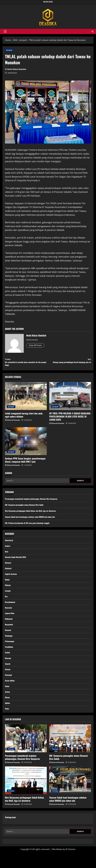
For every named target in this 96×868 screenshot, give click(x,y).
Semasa (8, 682)
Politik (8, 664)
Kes (6, 603)
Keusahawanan (11, 609)
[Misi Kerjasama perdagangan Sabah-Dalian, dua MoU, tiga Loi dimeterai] (26, 796)
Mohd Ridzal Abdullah (17, 69)
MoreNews (57, 865)
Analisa (8, 549)
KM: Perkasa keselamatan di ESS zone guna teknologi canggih (30, 525)
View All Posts (35, 345)
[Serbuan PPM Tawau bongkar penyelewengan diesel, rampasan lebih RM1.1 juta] (26, 444)
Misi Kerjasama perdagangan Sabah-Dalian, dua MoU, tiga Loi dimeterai (33, 513)
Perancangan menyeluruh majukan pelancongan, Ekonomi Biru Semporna (34, 501)
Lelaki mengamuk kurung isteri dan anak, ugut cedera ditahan (24, 418)
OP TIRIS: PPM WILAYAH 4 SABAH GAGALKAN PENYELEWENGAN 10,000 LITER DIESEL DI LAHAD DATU (70, 419)
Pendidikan (9, 658)
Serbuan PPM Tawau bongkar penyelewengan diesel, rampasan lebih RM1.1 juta (25, 462)
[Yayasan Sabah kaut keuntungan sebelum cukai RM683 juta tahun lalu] (70, 796)
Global (7, 585)
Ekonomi (8, 567)
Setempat (9, 688)
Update (8, 718)
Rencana (8, 670)
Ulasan (8, 712)
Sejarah (8, 676)
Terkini (8, 706)
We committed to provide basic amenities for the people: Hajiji (26, 363)
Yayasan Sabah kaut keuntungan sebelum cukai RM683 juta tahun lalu (33, 519)
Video (7, 724)
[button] (5, 31)
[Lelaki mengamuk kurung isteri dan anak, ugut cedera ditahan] (26, 399)
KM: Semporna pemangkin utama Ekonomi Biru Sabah (26, 507)
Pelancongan (10, 652)
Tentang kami (10, 833)
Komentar (9, 615)
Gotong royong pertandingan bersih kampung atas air (69, 363)
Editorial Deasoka (13, 423)
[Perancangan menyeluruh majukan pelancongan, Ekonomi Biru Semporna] (26, 754)
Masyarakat (10, 634)
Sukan (7, 700)
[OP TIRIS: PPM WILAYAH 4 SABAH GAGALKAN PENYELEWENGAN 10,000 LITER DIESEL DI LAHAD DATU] (70, 399)
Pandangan (9, 646)
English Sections (12, 579)
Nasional (8, 640)
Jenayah (9, 50)
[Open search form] (93, 32)
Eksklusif (9, 573)
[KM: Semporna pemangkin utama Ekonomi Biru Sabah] (70, 754)
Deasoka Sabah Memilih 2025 (17, 561)
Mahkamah (9, 628)
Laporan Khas (10, 622)
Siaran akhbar (10, 694)
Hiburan (8, 591)
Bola (7, 555)
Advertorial (10, 543)
